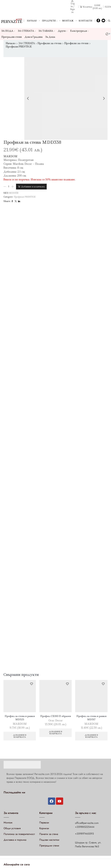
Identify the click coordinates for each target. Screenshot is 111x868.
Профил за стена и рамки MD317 (91, 718)
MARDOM (10, 156)
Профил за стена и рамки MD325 (20, 718)
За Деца (50, 37)
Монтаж (68, 21)
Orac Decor (56, 721)
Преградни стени (12, 37)
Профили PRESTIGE (19, 47)
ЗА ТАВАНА (47, 31)
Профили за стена (50, 43)
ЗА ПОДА (8, 31)
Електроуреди (79, 31)
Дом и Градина (34, 37)
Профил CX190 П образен (56, 716)
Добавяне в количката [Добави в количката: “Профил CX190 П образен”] (55, 733)
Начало (32, 21)
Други (63, 31)
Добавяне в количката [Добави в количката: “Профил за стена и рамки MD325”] (20, 736)
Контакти (85, 21)
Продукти (50, 21)
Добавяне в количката (33, 187)
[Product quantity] (9, 187)
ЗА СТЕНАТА (27, 31)
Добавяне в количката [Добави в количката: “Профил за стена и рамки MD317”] (91, 736)
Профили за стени (76, 43)
